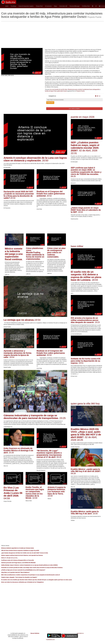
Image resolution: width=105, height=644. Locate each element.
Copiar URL (50, 103)
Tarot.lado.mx (80, 633)
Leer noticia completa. (74, 109)
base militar (77, 246)
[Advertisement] (53, 36)
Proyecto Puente (80, 91)
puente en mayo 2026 (83, 117)
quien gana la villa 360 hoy (85, 404)
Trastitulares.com (50, 640)
